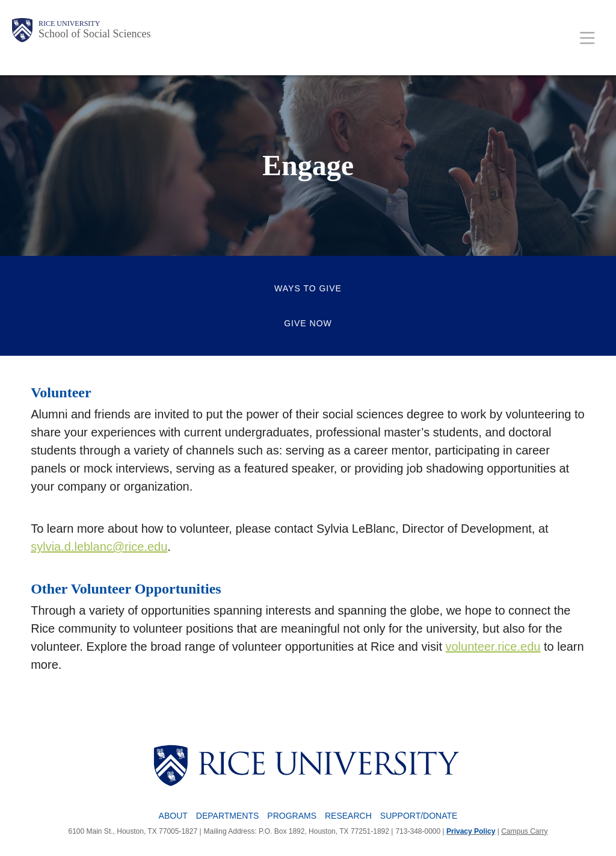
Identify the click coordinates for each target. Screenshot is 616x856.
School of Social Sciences (94, 34)
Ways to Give (308, 288)
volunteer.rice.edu (493, 647)
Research (348, 816)
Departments (228, 816)
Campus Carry (524, 831)
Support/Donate (419, 816)
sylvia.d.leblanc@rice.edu (99, 547)
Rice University (69, 23)
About (173, 816)
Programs (292, 816)
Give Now (308, 323)
